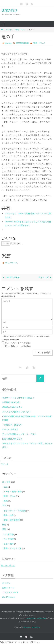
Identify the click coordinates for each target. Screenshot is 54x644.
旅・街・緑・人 (8, 565)
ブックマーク (11, 263)
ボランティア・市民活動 (15, 511)
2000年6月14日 (23, 43)
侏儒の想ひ (10, 10)
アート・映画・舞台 (13, 492)
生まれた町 (45, 277)
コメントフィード (10, 592)
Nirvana (26, 627)
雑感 (6, 501)
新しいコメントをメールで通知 (18, 343)
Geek (6, 487)
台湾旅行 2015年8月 (11, 402)
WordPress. (36, 627)
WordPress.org (8, 597)
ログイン (6, 583)
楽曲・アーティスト (13, 548)
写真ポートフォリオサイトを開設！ (18, 398)
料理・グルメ (21, 30)
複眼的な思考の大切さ (12, 407)
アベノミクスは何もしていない (16, 412)
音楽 (4, 529)
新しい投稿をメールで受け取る (18, 346)
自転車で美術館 (11, 277)
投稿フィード (8, 588)
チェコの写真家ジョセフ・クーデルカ (19, 434)
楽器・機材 (9, 544)
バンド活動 (9, 534)
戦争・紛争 (9, 515)
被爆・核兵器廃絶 (12, 520)
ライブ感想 (9, 539)
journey (8, 43)
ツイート (5, 464)
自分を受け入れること (12, 439)
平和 (4, 506)
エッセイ (9, 30)
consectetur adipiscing (36, 618)
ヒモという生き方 (10, 429)
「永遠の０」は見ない (12, 425)
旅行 (4, 525)
